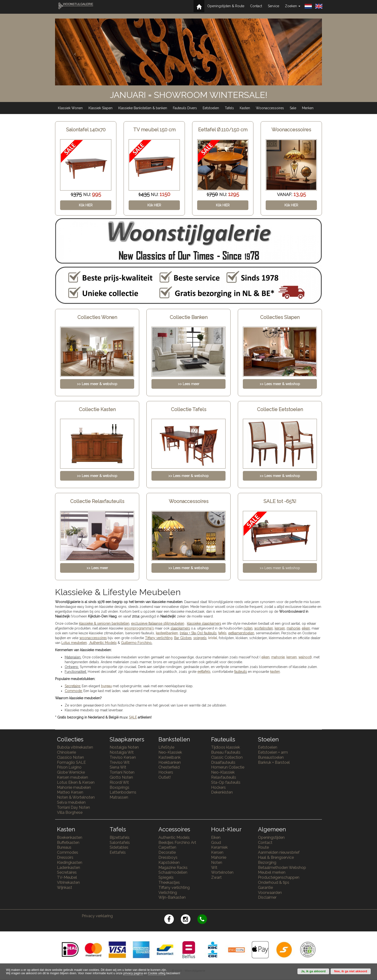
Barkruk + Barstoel (274, 762)
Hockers (166, 772)
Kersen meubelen (72, 777)
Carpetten (167, 847)
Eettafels (118, 852)
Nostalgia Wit (122, 752)
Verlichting (168, 893)
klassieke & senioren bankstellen (104, 624)
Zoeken (293, 6)
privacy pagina (133, 973)
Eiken (216, 837)
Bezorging (267, 862)
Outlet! (165, 777)
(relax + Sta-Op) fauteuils (198, 633)
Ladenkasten (69, 868)
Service (273, 6)
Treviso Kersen (123, 757)
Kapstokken (169, 862)
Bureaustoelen (271, 757)
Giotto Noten (121, 777)
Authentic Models (103, 643)
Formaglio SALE (71, 762)
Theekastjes (169, 882)
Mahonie (219, 857)
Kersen (217, 852)
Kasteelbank (170, 757)
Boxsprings (119, 787)
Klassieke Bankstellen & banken (143, 108)
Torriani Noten (122, 772)
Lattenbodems (123, 792)
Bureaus (64, 847)
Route (263, 847)
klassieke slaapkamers (204, 624)
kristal (213, 638)
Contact (256, 6)
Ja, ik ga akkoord (313, 971)
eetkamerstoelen (241, 633)
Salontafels (120, 843)
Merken (308, 108)
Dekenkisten (222, 792)
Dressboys (168, 857)
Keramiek (219, 847)
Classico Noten (70, 757)
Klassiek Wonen (70, 108)
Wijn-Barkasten (172, 897)
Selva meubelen (71, 802)
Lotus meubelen (74, 643)
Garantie (265, 888)
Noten (217, 862)
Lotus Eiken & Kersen (76, 782)
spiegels (200, 638)
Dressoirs (65, 857)
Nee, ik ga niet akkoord (351, 971)
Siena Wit (118, 767)
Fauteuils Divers (185, 108)
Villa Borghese (70, 812)
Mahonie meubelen (74, 787)
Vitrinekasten (68, 882)
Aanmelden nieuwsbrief (279, 852)
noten (248, 628)
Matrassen (119, 797)
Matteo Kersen (70, 792)
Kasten (245, 108)
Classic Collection (227, 757)
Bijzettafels (120, 837)
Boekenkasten (70, 837)
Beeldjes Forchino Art (177, 843)
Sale (293, 108)
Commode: (74, 691)
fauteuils (241, 672)
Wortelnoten (222, 872)
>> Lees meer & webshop (280, 568)
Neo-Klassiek (170, 752)
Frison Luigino (69, 767)
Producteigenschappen (279, 877)
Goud (216, 843)
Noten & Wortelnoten (76, 797)
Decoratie (167, 852)
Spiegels (166, 877)
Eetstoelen (211, 108)
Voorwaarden (270, 893)
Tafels (229, 108)
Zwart (216, 877)
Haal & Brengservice (276, 857)
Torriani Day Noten (73, 807)
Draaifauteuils (223, 762)
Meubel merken (272, 872)
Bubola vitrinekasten (75, 747)
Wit (214, 868)
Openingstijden (271, 837)
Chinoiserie (66, 752)
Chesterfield (169, 767)
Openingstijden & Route (226, 6)
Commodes (68, 852)
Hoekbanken (170, 762)
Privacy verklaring (97, 916)
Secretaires (67, 872)
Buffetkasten (68, 843)
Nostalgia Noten (124, 747)
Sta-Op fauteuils (226, 782)
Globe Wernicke (71, 772)
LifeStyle (166, 747)
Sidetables (119, 847)
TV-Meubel (67, 877)
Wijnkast (65, 888)
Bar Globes (183, 638)
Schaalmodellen (173, 872)
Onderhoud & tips (274, 882)
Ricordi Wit (119, 782)
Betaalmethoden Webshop (282, 868)
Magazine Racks (173, 868)
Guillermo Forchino (136, 643)
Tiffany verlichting (174, 888)
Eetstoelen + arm (273, 752)
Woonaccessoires (270, 108)
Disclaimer (267, 897)
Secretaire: (73, 686)
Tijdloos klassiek (226, 747)
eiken (306, 628)
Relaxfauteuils (224, 777)
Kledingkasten (70, 862)
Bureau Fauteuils (226, 752)
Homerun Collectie (228, 767)
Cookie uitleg (157, 973)
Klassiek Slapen (101, 108)
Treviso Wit (120, 762)
